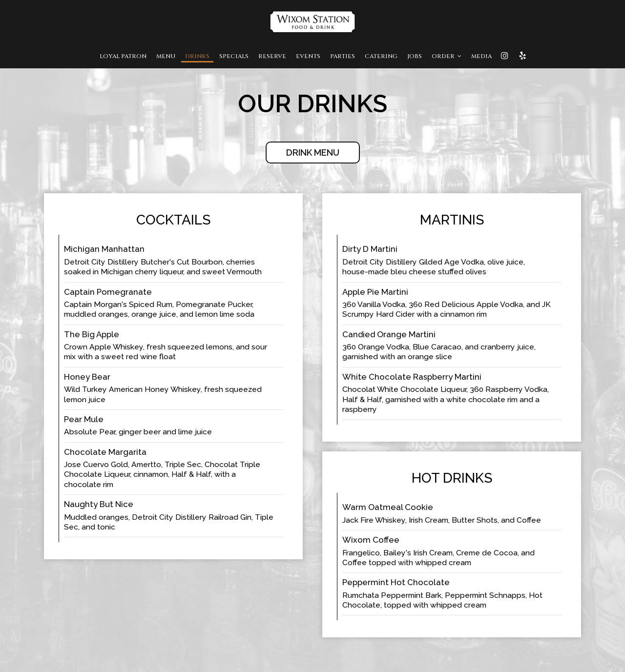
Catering (381, 56)
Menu (166, 56)
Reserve (272, 56)
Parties (343, 56)
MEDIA (481, 56)
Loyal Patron (123, 56)
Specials (234, 56)
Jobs (415, 56)
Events (308, 56)
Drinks (197, 56)
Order (447, 56)
